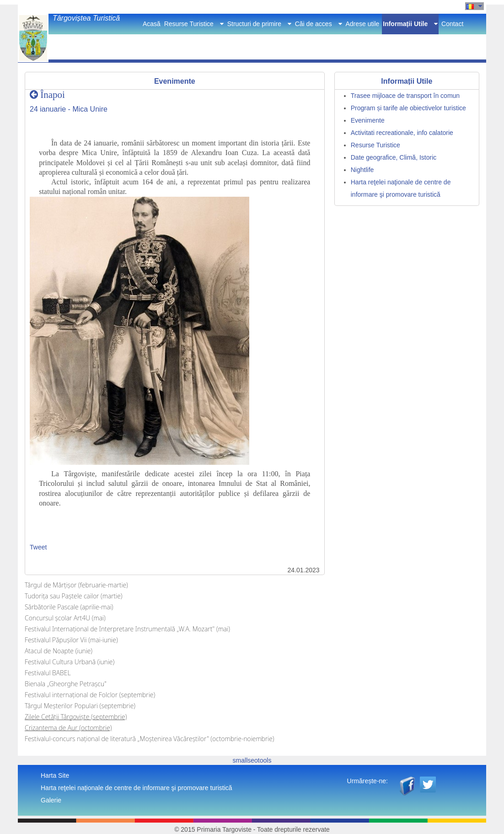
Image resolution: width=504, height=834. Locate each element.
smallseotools (252, 760)
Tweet (38, 547)
